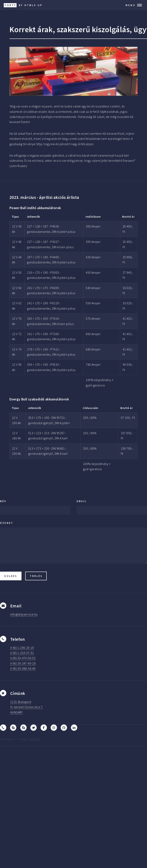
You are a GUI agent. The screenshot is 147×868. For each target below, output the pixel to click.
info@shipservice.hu (24, 614)
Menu (131, 5)
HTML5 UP (34, 739)
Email (82, 501)
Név (3, 501)
